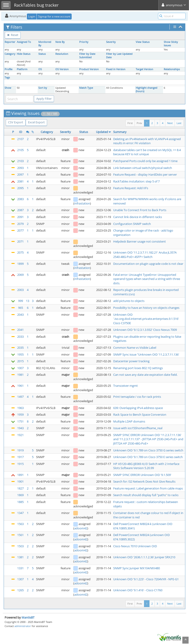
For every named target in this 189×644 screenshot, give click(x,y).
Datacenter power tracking (131, 361)
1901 (20, 481)
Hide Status (24, 54)
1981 (20, 375)
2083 (20, 199)
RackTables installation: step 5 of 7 (136, 181)
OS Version (62, 69)
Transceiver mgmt (126, 386)
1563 (20, 524)
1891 (20, 475)
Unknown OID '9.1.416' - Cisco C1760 (138, 590)
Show (8, 88)
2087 (20, 210)
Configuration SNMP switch (132, 224)
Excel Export (36, 122)
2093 (20, 168)
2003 (20, 290)
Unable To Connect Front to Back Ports (140, 210)
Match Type (86, 88)
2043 (20, 315)
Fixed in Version (116, 69)
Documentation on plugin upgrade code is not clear (148, 264)
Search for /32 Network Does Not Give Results (144, 481)
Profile (8, 69)
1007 (20, 368)
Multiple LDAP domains (129, 421)
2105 (20, 150)
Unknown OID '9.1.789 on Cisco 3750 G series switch (148, 450)
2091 (20, 217)
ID (21, 132)
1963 (20, 408)
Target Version (144, 69)
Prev (139, 123)
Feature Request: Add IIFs (131, 188)
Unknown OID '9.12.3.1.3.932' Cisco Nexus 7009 (145, 330)
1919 (20, 450)
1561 (20, 535)
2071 (20, 241)
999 (21, 301)
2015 (20, 361)
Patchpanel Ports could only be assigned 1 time (145, 161)
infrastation (82, 203)
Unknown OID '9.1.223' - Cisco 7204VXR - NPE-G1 (146, 579)
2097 (20, 174)
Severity (111, 42)
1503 (20, 546)
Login (32, 16)
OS (40, 69)
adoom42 (81, 528)
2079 (20, 224)
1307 (20, 579)
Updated (102, 132)
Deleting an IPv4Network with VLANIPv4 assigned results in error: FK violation (147, 141)
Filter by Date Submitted (87, 56)
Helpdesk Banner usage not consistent (140, 241)
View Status (143, 42)
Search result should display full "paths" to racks (146, 495)
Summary (120, 132)
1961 (20, 386)
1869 (20, 495)
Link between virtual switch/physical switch (143, 168)
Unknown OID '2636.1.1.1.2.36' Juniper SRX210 (144, 557)
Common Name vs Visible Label (135, 348)
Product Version (89, 69)
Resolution (62, 54)
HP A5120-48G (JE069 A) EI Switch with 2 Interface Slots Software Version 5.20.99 (146, 466)
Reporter (10, 42)
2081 (20, 181)
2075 (20, 252)
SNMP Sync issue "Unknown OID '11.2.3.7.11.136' (146, 354)
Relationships (172, 69)
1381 (20, 557)
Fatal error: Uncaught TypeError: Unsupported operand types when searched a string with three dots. (147, 279)
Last (179, 123)
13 (28, 301)
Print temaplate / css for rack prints (137, 397)
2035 (20, 348)
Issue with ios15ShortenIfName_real (138, 428)
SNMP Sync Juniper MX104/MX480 (137, 568)
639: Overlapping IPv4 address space (138, 408)
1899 (20, 264)
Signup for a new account (54, 16)
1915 (20, 464)
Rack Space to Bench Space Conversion (140, 415)
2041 (20, 330)
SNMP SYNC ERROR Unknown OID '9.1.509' (142, 475)
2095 (20, 188)
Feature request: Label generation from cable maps (148, 488)
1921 (20, 435)
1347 (20, 513)
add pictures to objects (129, 301)
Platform (22, 69)
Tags (7, 77)
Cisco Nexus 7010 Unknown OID (135, 546)
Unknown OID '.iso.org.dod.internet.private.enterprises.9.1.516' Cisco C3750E (146, 319)
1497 (20, 397)
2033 (20, 337)
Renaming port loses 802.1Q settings (138, 368)
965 (21, 308)
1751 (20, 421)
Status (42, 54)
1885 (20, 502)
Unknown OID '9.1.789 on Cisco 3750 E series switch (148, 457)
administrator (23, 626)
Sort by (43, 88)
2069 (20, 275)
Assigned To (24, 42)
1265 (20, 590)
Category (10, 54)
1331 (20, 568)
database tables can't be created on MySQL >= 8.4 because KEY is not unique (147, 152)
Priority (84, 42)
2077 (20, 230)
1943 (20, 428)
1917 (20, 457)
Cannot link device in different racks (138, 217)
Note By (60, 42)
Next (170, 123)
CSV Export (16, 122)
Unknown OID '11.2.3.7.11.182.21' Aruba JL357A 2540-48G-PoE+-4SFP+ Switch (145, 255)
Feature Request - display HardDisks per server (145, 174)
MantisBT (28, 617)
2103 (20, 161)
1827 (20, 488)
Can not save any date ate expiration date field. (145, 375)
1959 (20, 415)
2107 (20, 139)
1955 (20, 354)
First (130, 123)
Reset (13, 35)
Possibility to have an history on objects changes (146, 308)
